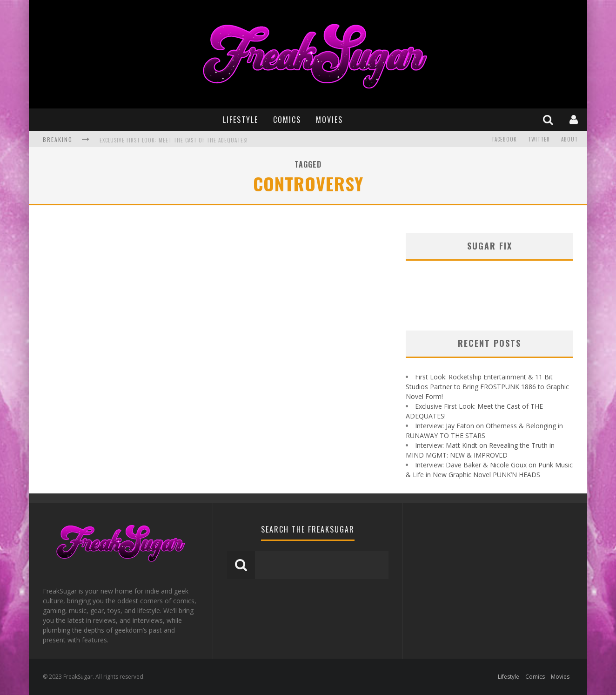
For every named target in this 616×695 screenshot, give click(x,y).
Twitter (539, 139)
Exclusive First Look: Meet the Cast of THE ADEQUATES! (174, 140)
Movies (329, 120)
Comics (287, 120)
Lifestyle (241, 120)
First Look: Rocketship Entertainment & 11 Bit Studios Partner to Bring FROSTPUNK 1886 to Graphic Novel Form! (487, 387)
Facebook (505, 139)
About (569, 139)
